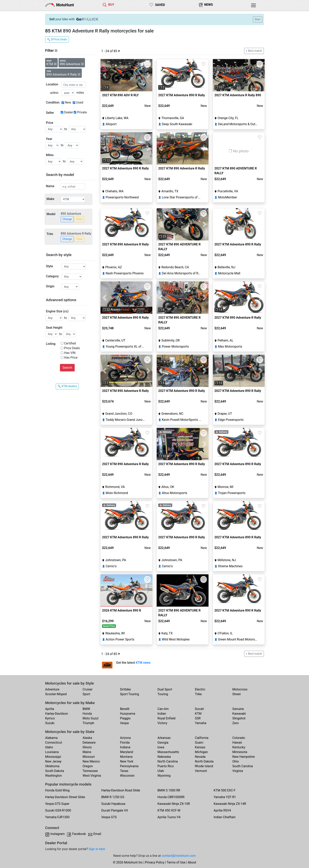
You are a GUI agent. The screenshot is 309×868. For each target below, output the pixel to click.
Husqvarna (128, 714)
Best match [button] (255, 51)
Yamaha (201, 723)
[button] (104, 75)
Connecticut (54, 743)
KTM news (143, 663)
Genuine (238, 709)
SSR (198, 718)
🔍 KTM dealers (67, 386)
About (192, 862)
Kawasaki (239, 714)
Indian (162, 714)
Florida (125, 743)
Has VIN (70, 353)
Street (236, 694)
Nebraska (164, 757)
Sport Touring (129, 694)
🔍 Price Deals (57, 39)
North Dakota (204, 761)
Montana (126, 757)
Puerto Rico (166, 766)
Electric (200, 689)
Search (67, 368)
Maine (87, 752)
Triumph (88, 723)
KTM (198, 714)
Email (97, 834)
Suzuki (50, 723)
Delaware (89, 743)
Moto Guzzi (91, 718)
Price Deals (72, 348)
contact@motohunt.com (179, 856)
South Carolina (243, 766)
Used (80, 102)
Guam (199, 743)
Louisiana (52, 752)
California (202, 738)
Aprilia (50, 709)
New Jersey (53, 761)
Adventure (52, 689)
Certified (70, 343)
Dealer (68, 112)
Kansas (200, 747)
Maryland (127, 752)
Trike (198, 694)
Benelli (125, 709)
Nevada (200, 757)
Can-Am (163, 709)
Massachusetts (168, 752)
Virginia (238, 771)
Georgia (163, 743)
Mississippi (53, 757)
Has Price (71, 358)
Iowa (161, 747)
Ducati (199, 709)
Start (258, 19)
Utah (161, 771)
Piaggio (125, 718)
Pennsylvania (129, 766)
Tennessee (90, 771)
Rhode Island (204, 766)
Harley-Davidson (57, 714)
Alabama (51, 738)
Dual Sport (165, 689)
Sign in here (97, 849)
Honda (87, 714)
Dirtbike (125, 689)
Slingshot (239, 718)
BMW (86, 709)
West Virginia (92, 776)
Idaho (49, 747)
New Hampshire (244, 757)
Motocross (240, 689)
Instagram (58, 834)
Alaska (87, 738)
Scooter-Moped (56, 694)
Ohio (236, 761)
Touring (163, 694)
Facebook (79, 834)
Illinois (87, 747)
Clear (79, 219)
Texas (124, 771)
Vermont (201, 771)
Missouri (89, 757)
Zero (235, 723)
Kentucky (239, 747)
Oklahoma (52, 766)
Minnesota (240, 752)
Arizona (125, 738)
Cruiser (88, 689)
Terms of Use (176, 862)
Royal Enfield (166, 718)
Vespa (124, 723)
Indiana (125, 747)
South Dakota (55, 771)
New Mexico (91, 761)
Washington (53, 776)
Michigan (201, 752)
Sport (86, 694)
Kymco (50, 718)
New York (127, 761)
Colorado (239, 738)
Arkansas (164, 738)
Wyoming (164, 776)
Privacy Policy (155, 862)
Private (82, 112)
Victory (162, 723)
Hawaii (237, 743)
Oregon (88, 766)
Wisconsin (127, 776)
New (68, 102)
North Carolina (168, 761)
